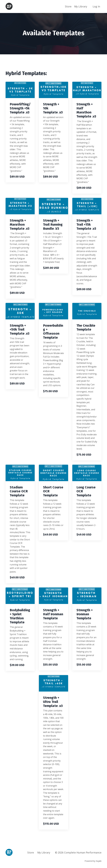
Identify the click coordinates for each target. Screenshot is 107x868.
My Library (81, 6)
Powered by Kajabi (93, 861)
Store (68, 6)
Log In (96, 6)
